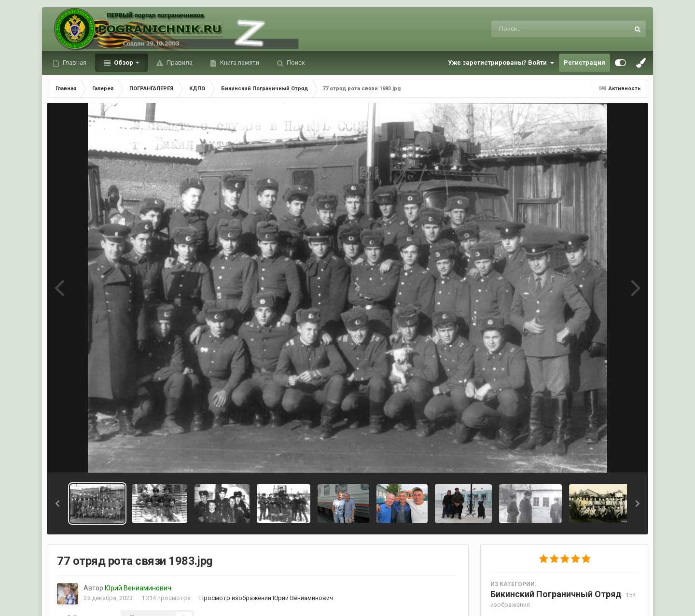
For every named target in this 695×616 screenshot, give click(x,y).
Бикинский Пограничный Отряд (556, 594)
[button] (57, 504)
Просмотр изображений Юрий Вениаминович (266, 598)
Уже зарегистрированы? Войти (501, 63)
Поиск (295, 63)
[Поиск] (542, 29)
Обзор (124, 63)
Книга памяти (239, 63)
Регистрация (584, 63)
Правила (179, 63)
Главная (74, 63)
